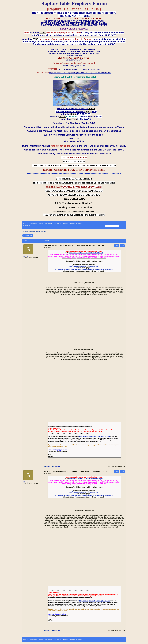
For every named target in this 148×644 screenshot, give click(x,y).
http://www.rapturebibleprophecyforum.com (84, 266)
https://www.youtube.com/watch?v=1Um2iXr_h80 (86, 253)
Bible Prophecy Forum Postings (53, 223)
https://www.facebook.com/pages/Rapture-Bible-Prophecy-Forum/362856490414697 (84, 269)
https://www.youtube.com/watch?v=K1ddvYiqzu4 (86, 479)
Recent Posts (27, 225)
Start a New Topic (28, 236)
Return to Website (28, 223)
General (41, 223)
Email (48, 466)
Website (57, 466)
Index (36, 223)
